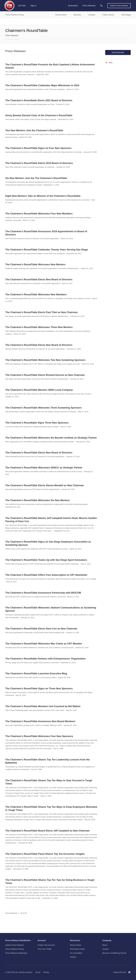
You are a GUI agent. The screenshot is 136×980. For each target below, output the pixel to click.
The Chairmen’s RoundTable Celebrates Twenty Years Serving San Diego (47, 250)
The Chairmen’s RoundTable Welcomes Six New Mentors (38, 500)
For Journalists (76, 953)
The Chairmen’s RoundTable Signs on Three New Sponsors (39, 689)
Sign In (33, 6)
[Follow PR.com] (128, 972)
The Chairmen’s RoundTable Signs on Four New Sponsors (38, 148)
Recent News (76, 945)
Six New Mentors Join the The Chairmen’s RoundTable (36, 178)
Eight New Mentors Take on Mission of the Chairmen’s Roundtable (43, 196)
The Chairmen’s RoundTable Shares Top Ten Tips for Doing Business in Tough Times (50, 882)
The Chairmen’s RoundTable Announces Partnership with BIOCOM (43, 593)
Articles (73, 957)
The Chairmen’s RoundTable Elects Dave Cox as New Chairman (41, 629)
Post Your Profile (45, 949)
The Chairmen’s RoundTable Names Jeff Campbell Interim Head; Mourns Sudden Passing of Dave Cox (51, 520)
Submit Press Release (119, 6)
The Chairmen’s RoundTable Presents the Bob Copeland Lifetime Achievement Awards (50, 66)
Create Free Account (46, 945)
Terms (38, 972)
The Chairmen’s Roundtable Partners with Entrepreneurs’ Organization (45, 659)
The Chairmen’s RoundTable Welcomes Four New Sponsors (39, 736)
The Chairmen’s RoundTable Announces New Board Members (40, 721)
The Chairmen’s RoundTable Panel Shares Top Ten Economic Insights (45, 854)
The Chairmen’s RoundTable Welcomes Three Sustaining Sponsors (43, 408)
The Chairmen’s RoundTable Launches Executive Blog (36, 674)
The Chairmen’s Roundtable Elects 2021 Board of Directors (39, 100)
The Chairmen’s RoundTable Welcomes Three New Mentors (39, 327)
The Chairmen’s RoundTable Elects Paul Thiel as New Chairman (42, 312)
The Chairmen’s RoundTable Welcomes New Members (36, 295)
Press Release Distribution (16, 953)
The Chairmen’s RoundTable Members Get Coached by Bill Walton (43, 706)
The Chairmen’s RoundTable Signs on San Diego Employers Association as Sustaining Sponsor (48, 543)
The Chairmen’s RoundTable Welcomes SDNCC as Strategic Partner (44, 468)
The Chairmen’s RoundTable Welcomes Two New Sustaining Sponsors (45, 360)
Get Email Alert (118, 52)
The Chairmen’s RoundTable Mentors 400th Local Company (39, 390)
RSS (111, 63)
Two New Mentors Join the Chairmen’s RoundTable (34, 130)
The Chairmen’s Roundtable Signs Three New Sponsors (37, 423)
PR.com (15, 972)
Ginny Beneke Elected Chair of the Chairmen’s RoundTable (39, 115)
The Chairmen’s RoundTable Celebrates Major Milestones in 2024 (42, 85)
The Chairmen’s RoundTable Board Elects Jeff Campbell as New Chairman (47, 831)
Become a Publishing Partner (114, 953)
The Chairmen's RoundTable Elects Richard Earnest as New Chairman (45, 375)
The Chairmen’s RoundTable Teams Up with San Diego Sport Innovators (46, 560)
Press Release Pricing (14, 949)
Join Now (22, 6)
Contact (106, 949)
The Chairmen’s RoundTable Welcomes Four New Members (39, 214)
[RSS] (107, 63)
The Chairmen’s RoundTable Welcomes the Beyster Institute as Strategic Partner (51, 438)
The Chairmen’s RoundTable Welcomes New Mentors (35, 264)
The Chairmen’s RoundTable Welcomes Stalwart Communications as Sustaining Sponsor (51, 609)
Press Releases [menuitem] (89, 6)
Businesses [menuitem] (73, 6)
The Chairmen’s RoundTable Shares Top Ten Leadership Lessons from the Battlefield (47, 761)
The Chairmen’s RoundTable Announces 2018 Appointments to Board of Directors (46, 233)
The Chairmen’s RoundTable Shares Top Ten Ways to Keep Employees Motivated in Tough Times (51, 808)
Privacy (46, 972)
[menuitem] (101, 6)
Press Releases (12, 35)
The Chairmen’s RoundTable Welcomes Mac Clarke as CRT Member (44, 644)
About (105, 945)
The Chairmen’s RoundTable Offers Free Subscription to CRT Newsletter (46, 575)
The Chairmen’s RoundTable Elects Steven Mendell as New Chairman (45, 485)
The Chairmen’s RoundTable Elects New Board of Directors (39, 280)
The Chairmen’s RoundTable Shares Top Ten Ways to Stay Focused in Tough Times (49, 782)
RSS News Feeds (77, 949)
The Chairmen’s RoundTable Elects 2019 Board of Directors (39, 163)
